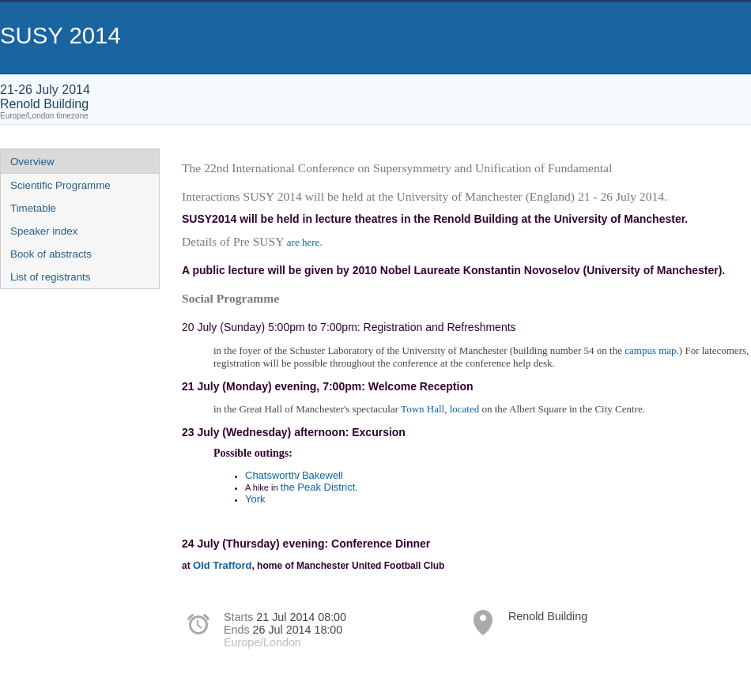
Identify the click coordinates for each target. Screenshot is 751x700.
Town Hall (423, 409)
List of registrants (50, 277)
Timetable (33, 208)
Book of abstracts (51, 254)
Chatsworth (271, 475)
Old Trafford (222, 565)
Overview (32, 162)
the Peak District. (319, 487)
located (465, 409)
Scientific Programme (60, 185)
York (255, 499)
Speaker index (44, 231)
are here (304, 242)
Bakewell (323, 475)
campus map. (652, 350)
